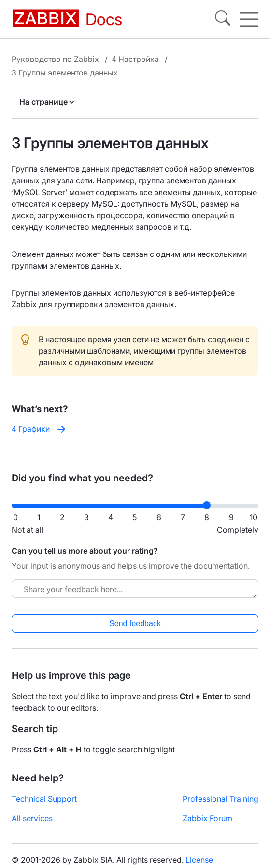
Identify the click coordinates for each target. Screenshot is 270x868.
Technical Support (44, 799)
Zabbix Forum (207, 818)
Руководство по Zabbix (55, 59)
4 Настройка (135, 59)
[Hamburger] (249, 19)
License (199, 860)
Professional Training (220, 799)
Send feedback (135, 623)
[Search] (223, 19)
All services (32, 818)
